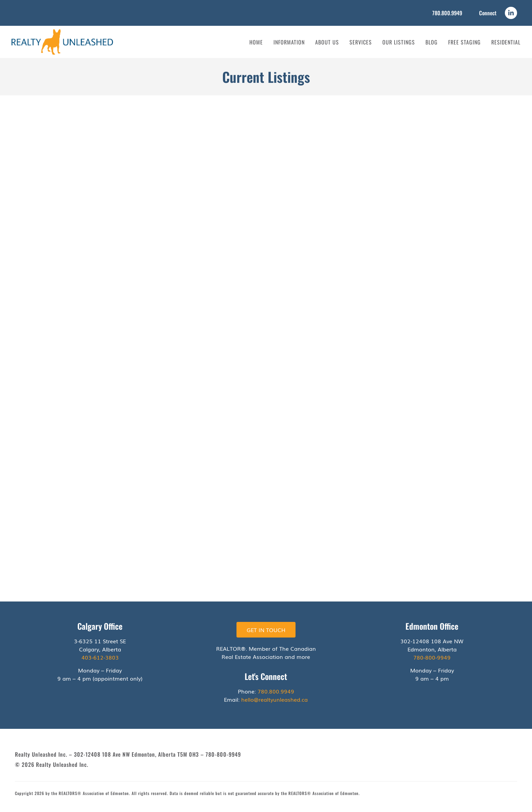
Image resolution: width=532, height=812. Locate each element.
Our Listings (399, 42)
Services (361, 42)
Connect (488, 13)
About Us (327, 42)
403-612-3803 (100, 657)
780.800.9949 (447, 13)
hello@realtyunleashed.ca (274, 699)
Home (256, 42)
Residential (506, 42)
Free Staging (464, 42)
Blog (432, 42)
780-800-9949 (432, 657)
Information (289, 42)
